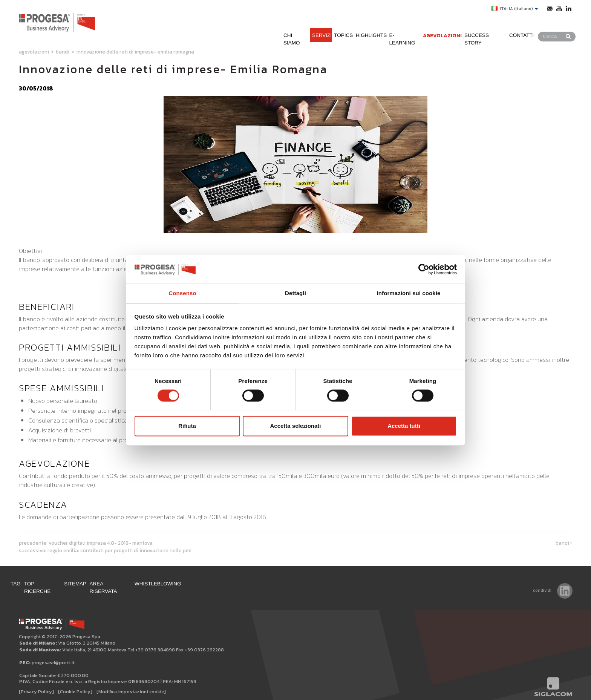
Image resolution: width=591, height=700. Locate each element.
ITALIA (511, 9)
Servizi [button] (283, 26)
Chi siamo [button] (249, 26)
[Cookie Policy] (75, 685)
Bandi (63, 52)
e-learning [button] (392, 26)
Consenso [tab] (182, 293)
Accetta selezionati (295, 427)
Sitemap (102, 585)
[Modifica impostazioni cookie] (131, 685)
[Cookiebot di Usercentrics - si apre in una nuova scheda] (424, 269)
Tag (25, 585)
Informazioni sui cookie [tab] (409, 293)
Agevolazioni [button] (438, 26)
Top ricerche (60, 585)
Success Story (492, 26)
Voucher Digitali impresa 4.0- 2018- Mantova (101, 543)
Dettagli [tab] (295, 293)
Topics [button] (313, 26)
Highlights (349, 26)
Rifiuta (187, 427)
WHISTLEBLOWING (205, 585)
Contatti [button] (538, 26)
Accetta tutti (404, 427)
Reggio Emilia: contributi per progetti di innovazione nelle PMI (119, 550)
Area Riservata (146, 585)
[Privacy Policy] (36, 685)
